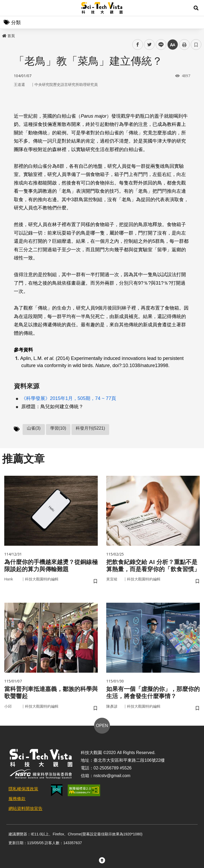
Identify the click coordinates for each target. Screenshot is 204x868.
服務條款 (17, 801)
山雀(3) (34, 428)
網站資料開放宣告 (25, 811)
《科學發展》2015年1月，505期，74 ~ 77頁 (69, 398)
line (159, 45)
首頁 (8, 36)
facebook (138, 45)
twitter (149, 45)
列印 (184, 45)
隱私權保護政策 (23, 791)
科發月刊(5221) (90, 428)
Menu (8, 8)
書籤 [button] (196, 45)
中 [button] (173, 45)
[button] (196, 8)
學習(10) (58, 428)
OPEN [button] (102, 728)
